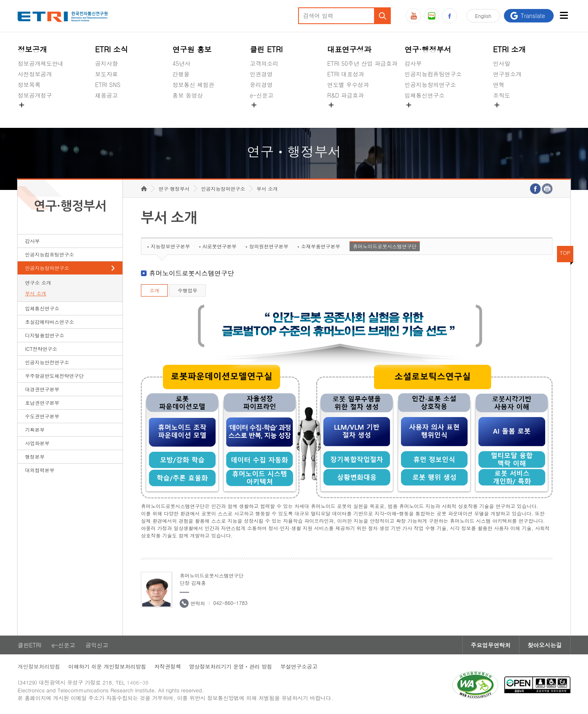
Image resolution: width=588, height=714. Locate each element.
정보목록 (29, 85)
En (483, 16)
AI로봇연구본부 (219, 246)
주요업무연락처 (491, 645)
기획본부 (35, 430)
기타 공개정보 (511, 114)
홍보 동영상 (188, 95)
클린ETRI (29, 645)
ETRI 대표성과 (346, 74)
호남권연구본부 (42, 403)
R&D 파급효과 (345, 95)
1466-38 (137, 682)
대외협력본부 (40, 470)
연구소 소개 (38, 282)
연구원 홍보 (192, 49)
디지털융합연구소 (45, 335)
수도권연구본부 (42, 416)
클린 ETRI (266, 49)
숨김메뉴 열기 (22, 105)
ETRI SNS (108, 85)
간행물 (181, 74)
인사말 (501, 63)
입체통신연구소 (425, 95)
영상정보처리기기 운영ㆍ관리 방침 (231, 666)
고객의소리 (264, 63)
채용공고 (107, 95)
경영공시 (29, 114)
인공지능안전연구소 (47, 362)
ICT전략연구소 (41, 349)
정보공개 (32, 49)
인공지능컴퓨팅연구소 (433, 74)
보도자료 (107, 74)
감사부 (413, 63)
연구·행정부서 (428, 49)
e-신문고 (262, 95)
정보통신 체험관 (193, 85)
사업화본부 (37, 443)
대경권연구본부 (42, 389)
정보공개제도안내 (40, 63)
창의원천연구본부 (269, 246)
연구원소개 (507, 74)
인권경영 (261, 74)
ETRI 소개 (509, 49)
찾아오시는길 (545, 645)
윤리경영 (261, 85)
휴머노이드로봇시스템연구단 (385, 246)
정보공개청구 (35, 95)
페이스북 (449, 16)
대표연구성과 (349, 49)
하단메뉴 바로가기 (0, 0)
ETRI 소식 (112, 49)
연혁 (499, 85)
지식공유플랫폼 (347, 114)
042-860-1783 (230, 603)
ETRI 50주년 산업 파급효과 (362, 63)
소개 (154, 290)
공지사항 (107, 63)
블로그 (431, 16)
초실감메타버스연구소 (433, 114)
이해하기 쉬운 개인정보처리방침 (107, 666)
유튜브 (413, 16)
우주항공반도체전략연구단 (54, 376)
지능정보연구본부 (170, 246)
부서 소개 (36, 293)
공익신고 (261, 114)
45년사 (181, 63)
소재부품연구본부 (321, 246)
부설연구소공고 (299, 666)
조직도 (501, 95)
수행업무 (187, 290)
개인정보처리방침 (39, 666)
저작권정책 (168, 666)
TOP (565, 253)
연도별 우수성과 (348, 85)
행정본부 (35, 456)
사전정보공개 (35, 74)
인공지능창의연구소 (430, 85)
